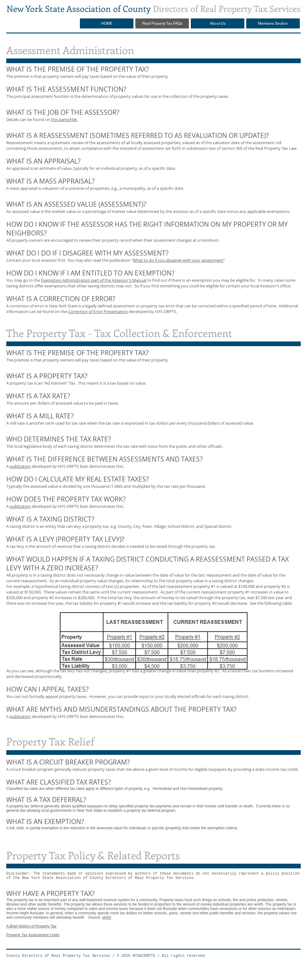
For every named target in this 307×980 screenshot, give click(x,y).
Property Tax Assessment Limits (33, 935)
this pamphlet (64, 119)
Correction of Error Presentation (98, 311)
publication (20, 466)
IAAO (107, 917)
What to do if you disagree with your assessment (178, 260)
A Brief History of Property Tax (31, 926)
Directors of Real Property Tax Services (153, 8)
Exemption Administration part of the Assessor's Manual (94, 280)
